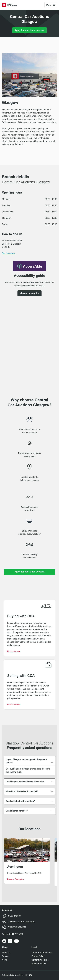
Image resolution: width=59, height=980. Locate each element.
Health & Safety (39, 964)
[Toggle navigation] (51, 5)
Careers (6, 956)
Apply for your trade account (30, 30)
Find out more (14, 651)
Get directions (8, 253)
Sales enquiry (15, 916)
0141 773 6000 (16, 934)
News (5, 960)
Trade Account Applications (21, 921)
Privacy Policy (38, 956)
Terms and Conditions (42, 953)
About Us (6, 953)
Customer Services (17, 927)
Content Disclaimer (40, 960)
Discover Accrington (15, 879)
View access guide (29, 293)
